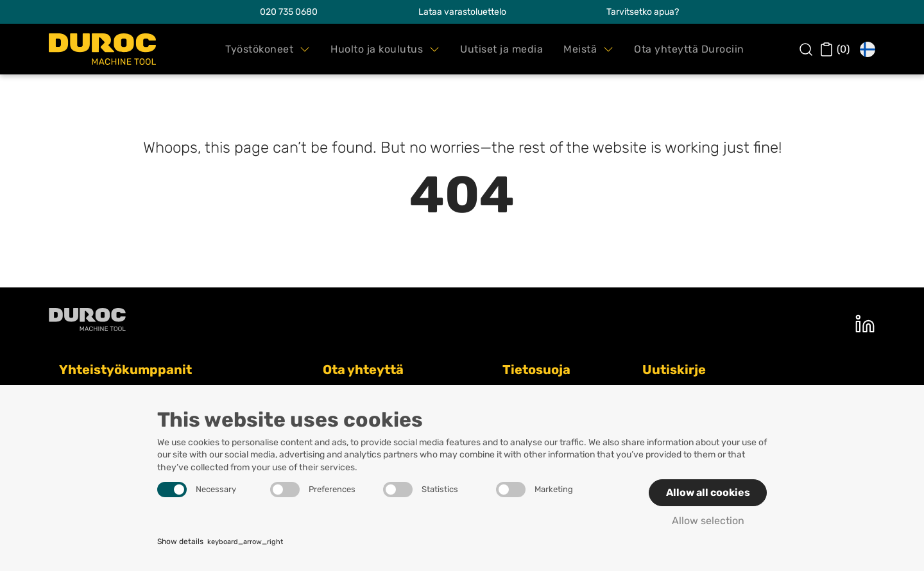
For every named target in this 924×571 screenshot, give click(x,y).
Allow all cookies (708, 492)
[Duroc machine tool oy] (87, 319)
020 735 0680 (289, 12)
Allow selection (708, 521)
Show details (220, 542)
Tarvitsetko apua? (643, 12)
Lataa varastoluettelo (462, 12)
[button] (268, 49)
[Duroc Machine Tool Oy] (102, 49)
